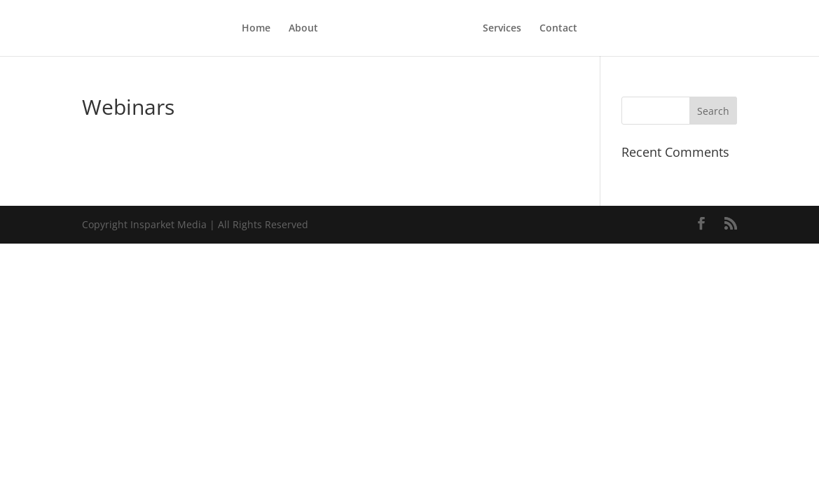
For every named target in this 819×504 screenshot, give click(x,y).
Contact (591, 29)
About (270, 29)
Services (535, 29)
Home (223, 29)
